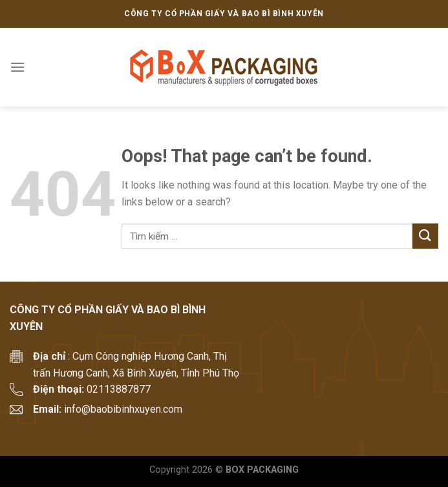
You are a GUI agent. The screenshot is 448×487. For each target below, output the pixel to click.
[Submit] (425, 236)
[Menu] (17, 67)
